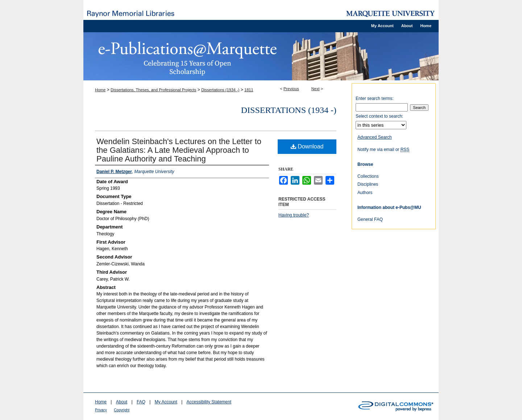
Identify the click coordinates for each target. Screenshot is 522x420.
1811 (249, 90)
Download (307, 146)
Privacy (101, 410)
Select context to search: (379, 116)
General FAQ (370, 219)
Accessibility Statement (209, 402)
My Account (166, 402)
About (122, 402)
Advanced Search (375, 137)
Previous (291, 89)
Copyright (122, 410)
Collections (368, 176)
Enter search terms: (375, 98)
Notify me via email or (383, 150)
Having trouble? (294, 215)
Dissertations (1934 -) (220, 90)
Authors (365, 193)
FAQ (141, 402)
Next (316, 89)
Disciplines (368, 184)
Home (100, 90)
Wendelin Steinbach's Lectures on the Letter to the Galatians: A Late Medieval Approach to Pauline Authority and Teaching (179, 150)
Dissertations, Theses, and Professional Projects (153, 90)
